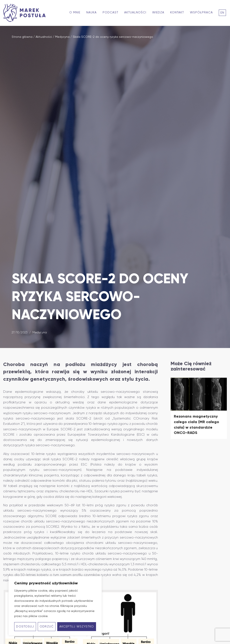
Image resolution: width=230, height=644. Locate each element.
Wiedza (158, 13)
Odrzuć (47, 627)
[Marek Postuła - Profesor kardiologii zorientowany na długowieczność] (25, 13)
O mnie (75, 13)
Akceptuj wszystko (77, 627)
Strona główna (22, 37)
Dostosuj (25, 627)
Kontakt (177, 13)
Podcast (110, 13)
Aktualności (135, 13)
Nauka (91, 13)
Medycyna (62, 37)
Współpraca (201, 13)
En (222, 13)
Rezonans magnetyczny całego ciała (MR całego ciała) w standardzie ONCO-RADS (196, 425)
